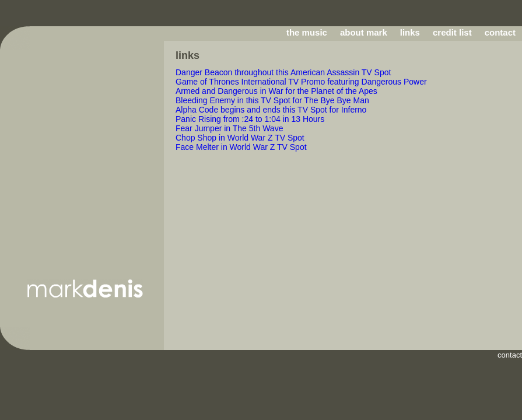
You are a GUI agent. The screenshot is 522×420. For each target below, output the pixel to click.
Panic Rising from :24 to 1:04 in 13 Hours (250, 119)
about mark (364, 32)
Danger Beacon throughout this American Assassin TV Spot (283, 72)
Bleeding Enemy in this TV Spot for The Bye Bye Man (272, 100)
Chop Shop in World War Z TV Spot (240, 138)
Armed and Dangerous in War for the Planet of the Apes (276, 91)
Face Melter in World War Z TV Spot (241, 147)
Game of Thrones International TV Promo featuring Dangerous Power (301, 82)
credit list (452, 32)
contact (500, 32)
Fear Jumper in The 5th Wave (229, 128)
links (410, 32)
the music (307, 32)
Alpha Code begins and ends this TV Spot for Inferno (271, 110)
